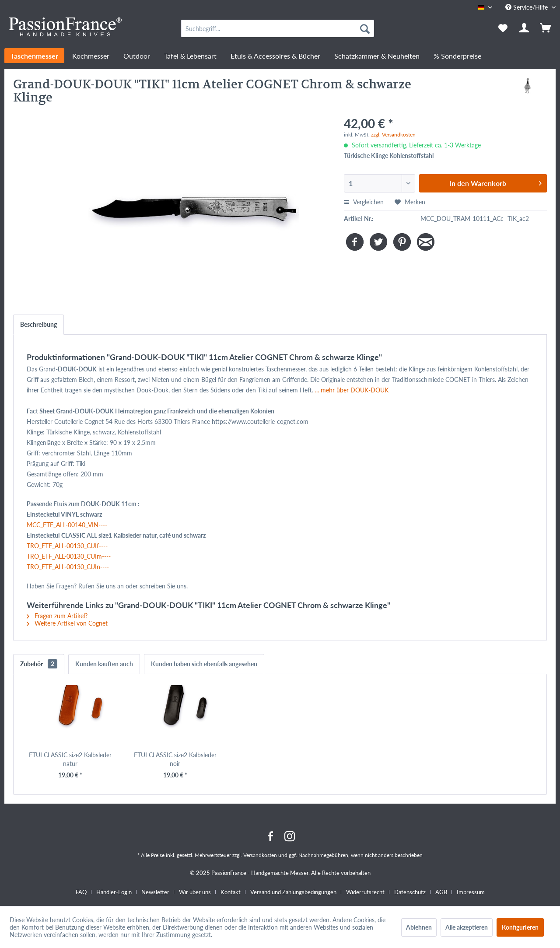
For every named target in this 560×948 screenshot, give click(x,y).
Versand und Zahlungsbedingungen (293, 892)
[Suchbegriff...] (278, 28)
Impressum (471, 892)
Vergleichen (364, 202)
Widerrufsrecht (365, 892)
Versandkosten (260, 855)
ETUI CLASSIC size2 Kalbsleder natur (70, 759)
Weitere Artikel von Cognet (67, 623)
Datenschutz (410, 892)
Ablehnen (419, 927)
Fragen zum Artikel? (57, 616)
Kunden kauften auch (104, 664)
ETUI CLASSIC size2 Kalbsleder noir (175, 759)
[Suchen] (365, 28)
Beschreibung (38, 324)
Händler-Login (114, 892)
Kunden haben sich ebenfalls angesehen (204, 664)
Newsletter (155, 892)
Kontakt (231, 892)
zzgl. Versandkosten (393, 135)
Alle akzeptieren (467, 927)
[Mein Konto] (525, 28)
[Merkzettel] (503, 28)
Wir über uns (195, 892)
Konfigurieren (520, 927)
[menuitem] (278, 28)
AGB (441, 892)
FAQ (81, 892)
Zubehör (39, 664)
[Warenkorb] (546, 28)
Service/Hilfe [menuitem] (527, 7)
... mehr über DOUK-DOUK (352, 390)
